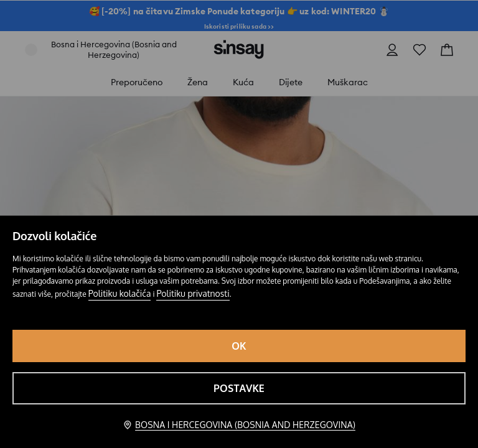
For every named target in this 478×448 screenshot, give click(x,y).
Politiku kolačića (120, 293)
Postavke (239, 388)
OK (239, 346)
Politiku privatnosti (193, 293)
